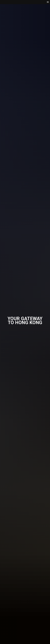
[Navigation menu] (48, 2)
